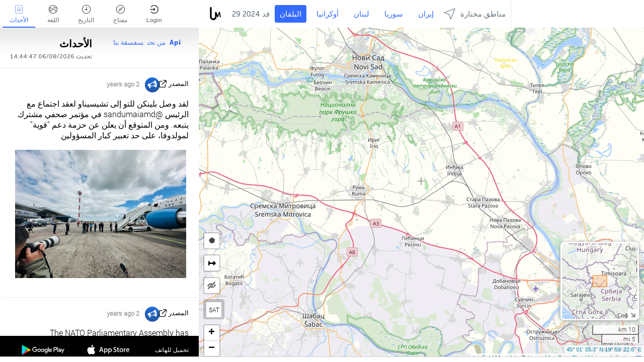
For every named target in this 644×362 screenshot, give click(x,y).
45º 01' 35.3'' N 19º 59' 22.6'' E (604, 349)
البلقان (291, 14)
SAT (214, 310)
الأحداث (19, 14)
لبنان (361, 14)
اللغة (53, 14)
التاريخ (86, 14)
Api (175, 42)
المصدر (179, 84)
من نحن (156, 42)
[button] (212, 333)
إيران (426, 14)
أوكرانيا (328, 14)
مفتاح (120, 14)
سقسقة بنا (128, 42)
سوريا (394, 14)
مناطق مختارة (475, 14)
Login (154, 14)
